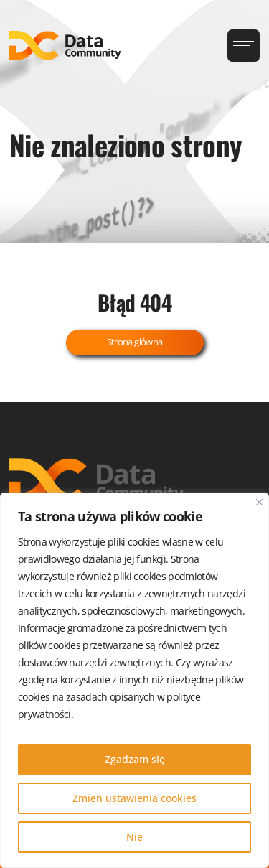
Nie (134, 837)
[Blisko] (259, 502)
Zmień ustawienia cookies (134, 798)
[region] (134, 680)
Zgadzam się (135, 759)
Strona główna (135, 342)
